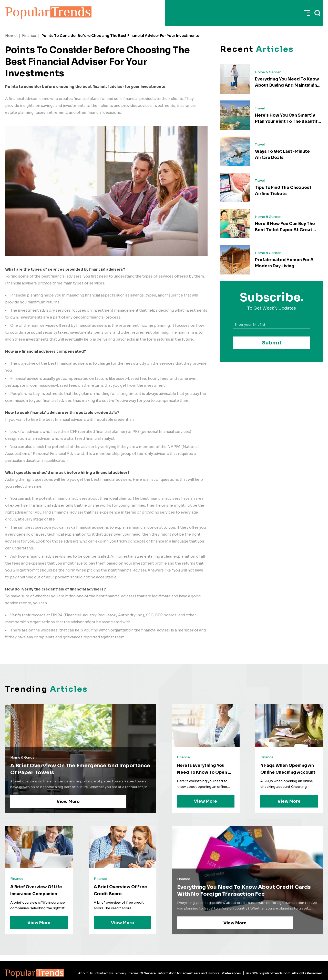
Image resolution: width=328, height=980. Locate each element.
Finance (29, 36)
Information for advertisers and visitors (189, 973)
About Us (85, 973)
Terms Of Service (142, 973)
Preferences (231, 973)
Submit (272, 343)
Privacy (121, 973)
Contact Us (104, 973)
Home (11, 36)
